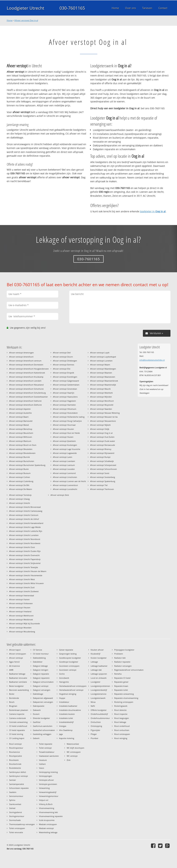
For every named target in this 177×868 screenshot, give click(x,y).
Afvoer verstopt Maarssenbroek (104, 381)
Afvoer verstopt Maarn (100, 365)
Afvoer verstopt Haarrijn (64, 393)
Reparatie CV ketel (122, 678)
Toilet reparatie (46, 744)
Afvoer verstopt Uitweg (19, 499)
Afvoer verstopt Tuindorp (20, 495)
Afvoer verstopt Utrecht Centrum (24, 515)
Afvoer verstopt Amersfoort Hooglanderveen (29, 369)
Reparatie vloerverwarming (126, 698)
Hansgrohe (64, 682)
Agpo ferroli (14, 662)
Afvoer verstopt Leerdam (64, 461)
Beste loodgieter (16, 686)
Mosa (93, 702)
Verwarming (44, 788)
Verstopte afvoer (46, 780)
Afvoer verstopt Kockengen (65, 445)
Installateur (64, 702)
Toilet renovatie (16, 832)
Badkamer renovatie (18, 678)
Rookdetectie (15, 768)
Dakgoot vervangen (42, 690)
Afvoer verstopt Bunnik (19, 457)
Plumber (94, 738)
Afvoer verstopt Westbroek (21, 620)
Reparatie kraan (121, 686)
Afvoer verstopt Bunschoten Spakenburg (27, 465)
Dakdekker (38, 662)
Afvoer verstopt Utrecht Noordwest (25, 543)
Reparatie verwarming (124, 694)
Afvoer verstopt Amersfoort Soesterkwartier (28, 397)
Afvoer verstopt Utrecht (20, 503)
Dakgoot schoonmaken (43, 682)
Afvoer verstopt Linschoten (65, 477)
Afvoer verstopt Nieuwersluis (103, 421)
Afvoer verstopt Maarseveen (103, 377)
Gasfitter (37, 722)
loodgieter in (153, 211)
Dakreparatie (39, 706)
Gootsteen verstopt (68, 670)
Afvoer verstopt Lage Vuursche (67, 449)
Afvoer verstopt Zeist (60, 495)
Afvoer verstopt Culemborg (21, 481)
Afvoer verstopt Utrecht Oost (22, 547)
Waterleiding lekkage (48, 832)
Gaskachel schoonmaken (44, 730)
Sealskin (13, 792)
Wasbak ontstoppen (48, 824)
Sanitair (12, 780)
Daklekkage (38, 694)
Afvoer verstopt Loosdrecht (65, 489)
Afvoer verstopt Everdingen (65, 377)
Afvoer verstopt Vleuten (20, 607)
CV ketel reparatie (17, 730)
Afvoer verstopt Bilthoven (21, 437)
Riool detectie (120, 710)
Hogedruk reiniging (68, 694)
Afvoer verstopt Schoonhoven (103, 469)
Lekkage (94, 662)
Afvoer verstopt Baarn (19, 417)
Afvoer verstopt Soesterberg (103, 477)
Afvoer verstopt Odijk (100, 429)
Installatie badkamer (68, 706)
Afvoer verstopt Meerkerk (101, 393)
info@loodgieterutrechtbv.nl (152, 360)
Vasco (42, 768)
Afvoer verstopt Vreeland (20, 611)
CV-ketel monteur (41, 654)
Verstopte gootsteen (48, 784)
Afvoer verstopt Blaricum (20, 441)
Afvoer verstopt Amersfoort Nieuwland (26, 385)
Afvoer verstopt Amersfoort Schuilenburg (27, 393)
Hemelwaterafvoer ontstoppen (73, 686)
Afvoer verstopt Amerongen (21, 353)
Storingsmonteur (17, 816)
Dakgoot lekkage (40, 666)
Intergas (63, 726)
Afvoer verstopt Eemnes (64, 365)
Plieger (94, 734)
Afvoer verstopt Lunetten (101, 361)
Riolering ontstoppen (124, 702)
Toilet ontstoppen (17, 828)
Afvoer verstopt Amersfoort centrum (25, 361)
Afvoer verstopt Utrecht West (22, 579)
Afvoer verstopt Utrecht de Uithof (24, 519)
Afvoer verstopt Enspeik (64, 373)
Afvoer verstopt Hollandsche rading (69, 417)
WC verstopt (72, 756)
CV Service (37, 650)
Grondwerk (64, 678)
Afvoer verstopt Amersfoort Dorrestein (26, 365)
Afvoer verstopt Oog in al (26, 20)
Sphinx (12, 800)
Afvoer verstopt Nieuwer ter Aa (104, 417)
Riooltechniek (15, 764)
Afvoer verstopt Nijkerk (100, 425)
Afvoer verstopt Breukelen (21, 449)
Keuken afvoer (97, 650)
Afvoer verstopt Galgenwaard (66, 381)
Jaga (61, 734)
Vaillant (42, 764)
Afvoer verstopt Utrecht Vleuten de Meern (28, 571)
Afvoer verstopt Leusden (64, 469)
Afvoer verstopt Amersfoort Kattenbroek (27, 373)
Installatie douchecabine (70, 710)
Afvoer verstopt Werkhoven (21, 616)
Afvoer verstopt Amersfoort (21, 357)
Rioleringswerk (121, 706)
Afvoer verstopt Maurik (100, 389)
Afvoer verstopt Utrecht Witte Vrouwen (26, 583)
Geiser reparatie (66, 650)
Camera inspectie (17, 714)
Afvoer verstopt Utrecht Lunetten (24, 535)
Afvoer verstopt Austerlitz (20, 413)
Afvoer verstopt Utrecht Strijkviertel (25, 563)
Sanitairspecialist (17, 784)
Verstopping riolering (48, 772)
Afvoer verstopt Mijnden (101, 397)
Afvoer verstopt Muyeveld (102, 405)
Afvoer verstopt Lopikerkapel (103, 357)
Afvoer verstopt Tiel (99, 485)
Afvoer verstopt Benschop (21, 429)
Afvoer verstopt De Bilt (19, 485)
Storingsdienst (16, 812)
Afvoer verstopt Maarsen (101, 373)
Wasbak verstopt (46, 828)
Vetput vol (44, 800)
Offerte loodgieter (99, 710)
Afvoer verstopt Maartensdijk (103, 385)
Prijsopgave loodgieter (124, 650)
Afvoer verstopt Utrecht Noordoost (25, 539)
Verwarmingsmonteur (49, 796)
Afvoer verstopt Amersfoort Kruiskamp (26, 377)
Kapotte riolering (67, 738)
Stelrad (12, 808)
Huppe (62, 698)
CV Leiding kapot (17, 738)
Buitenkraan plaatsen (19, 710)
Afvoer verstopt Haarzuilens (65, 397)
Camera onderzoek (17, 718)
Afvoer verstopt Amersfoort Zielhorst (25, 405)
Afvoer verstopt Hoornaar (64, 425)
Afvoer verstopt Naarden (101, 409)
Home (10, 20)
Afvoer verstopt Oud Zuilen (102, 437)
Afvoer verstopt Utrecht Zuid (22, 587)
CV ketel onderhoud (18, 726)
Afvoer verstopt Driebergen (65, 361)
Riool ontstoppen (122, 734)
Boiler (12, 694)
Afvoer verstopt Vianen (19, 599)
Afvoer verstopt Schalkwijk (102, 461)
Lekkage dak (96, 670)
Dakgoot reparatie (41, 674)
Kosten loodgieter (99, 658)
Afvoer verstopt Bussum (20, 473)
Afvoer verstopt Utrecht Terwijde (24, 567)
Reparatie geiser (121, 682)
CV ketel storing (16, 734)
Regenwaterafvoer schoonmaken (129, 670)
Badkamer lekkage (17, 674)
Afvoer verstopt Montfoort (102, 401)
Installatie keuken (67, 714)
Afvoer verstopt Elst (62, 369)
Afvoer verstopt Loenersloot (65, 485)
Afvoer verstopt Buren (19, 469)
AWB (11, 670)
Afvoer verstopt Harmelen (64, 405)
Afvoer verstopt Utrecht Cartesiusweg (26, 511)
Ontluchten (96, 722)
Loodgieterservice (98, 694)
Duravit (36, 714)
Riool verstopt (15, 744)
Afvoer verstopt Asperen (20, 409)
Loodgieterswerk (98, 698)
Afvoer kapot (15, 650)
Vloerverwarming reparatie (51, 816)
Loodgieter (95, 682)
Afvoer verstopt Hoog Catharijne (67, 421)
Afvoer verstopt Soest (100, 473)
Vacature (43, 760)
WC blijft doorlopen (75, 748)
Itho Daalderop (66, 730)
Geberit (36, 738)
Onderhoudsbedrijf (99, 714)
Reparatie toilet (121, 690)
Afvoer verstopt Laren (63, 457)
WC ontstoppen (74, 752)
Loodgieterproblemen (100, 686)
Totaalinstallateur (47, 752)
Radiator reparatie (122, 662)
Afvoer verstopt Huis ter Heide (66, 433)
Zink (69, 760)
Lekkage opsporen (99, 674)
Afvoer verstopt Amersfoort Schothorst (26, 389)
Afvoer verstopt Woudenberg (22, 632)
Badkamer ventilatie (18, 682)
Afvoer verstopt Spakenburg (103, 481)
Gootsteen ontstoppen (69, 666)
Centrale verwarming (18, 722)
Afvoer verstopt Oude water (103, 441)
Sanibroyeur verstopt (19, 776)
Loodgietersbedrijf (99, 690)
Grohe (62, 674)
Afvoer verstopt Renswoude (103, 445)
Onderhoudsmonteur (100, 718)
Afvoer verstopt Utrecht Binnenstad (25, 507)
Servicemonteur (16, 796)
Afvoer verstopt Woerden (20, 628)
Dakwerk (37, 710)
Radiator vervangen (123, 666)
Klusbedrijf (95, 654)
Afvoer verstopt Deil (62, 353)
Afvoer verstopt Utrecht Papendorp (25, 559)
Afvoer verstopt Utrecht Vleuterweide (26, 575)
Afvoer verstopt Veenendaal (22, 595)
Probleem (119, 654)
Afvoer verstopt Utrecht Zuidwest (24, 591)
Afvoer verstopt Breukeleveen (22, 453)
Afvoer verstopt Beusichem (21, 433)
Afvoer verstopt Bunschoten (22, 461)
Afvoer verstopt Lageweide (65, 453)
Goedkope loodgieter (69, 662)
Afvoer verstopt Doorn (63, 357)
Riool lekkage (120, 722)
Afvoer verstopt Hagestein (64, 401)
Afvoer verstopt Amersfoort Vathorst (25, 401)
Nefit (93, 706)
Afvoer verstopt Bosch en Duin (23, 445)
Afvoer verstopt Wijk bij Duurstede (24, 623)
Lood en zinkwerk (99, 678)
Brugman (13, 706)
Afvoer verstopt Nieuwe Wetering (105, 413)
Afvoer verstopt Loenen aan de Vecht (69, 481)
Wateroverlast (73, 744)
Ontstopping (96, 726)
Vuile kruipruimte (47, 820)
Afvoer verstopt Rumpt (100, 457)
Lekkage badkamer (99, 666)
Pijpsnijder (95, 730)
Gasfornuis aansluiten (43, 726)
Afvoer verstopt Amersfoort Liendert (25, 381)
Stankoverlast (15, 804)
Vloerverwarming (47, 808)
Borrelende (14, 698)
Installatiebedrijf (66, 722)
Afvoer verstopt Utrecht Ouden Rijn (25, 551)
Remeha (118, 674)
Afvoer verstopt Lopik (100, 353)
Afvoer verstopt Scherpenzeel (103, 465)
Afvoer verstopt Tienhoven (102, 489)
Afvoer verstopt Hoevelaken (65, 413)
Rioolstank (14, 760)
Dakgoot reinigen (41, 670)
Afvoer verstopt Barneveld (21, 421)
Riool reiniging (121, 738)
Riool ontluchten (122, 730)
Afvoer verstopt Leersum (64, 465)
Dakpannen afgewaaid (43, 698)
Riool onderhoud (122, 726)
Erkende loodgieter (41, 718)
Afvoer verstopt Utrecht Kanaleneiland (26, 523)
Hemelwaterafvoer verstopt (71, 690)
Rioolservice (14, 752)
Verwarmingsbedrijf (48, 792)
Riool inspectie (121, 714)
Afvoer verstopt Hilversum (65, 409)
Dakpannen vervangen (43, 702)
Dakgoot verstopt (41, 686)
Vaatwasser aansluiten (49, 756)
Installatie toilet (66, 718)
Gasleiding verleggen (42, 734)
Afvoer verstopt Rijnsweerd (102, 453)
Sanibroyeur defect (18, 772)
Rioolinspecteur (16, 748)
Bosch (12, 702)
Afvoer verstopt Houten (63, 429)
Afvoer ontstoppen (18, 654)
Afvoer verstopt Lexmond (64, 473)
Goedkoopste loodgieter (70, 658)
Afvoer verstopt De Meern (21, 489)
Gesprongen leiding (68, 654)
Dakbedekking (39, 658)
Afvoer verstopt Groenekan (65, 389)
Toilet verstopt (45, 748)
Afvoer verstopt (16, 658)
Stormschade (15, 820)
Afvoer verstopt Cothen (20, 477)
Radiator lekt (120, 658)
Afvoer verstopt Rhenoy (101, 449)
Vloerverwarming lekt (48, 812)
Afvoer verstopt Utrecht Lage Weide (25, 527)
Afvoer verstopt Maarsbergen (103, 369)
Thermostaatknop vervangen (22, 824)
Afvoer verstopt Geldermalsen (66, 385)
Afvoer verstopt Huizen (63, 437)
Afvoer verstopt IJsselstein (64, 441)
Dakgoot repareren (41, 678)
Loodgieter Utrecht (26, 8)
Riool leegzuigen (122, 718)
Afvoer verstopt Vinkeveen (21, 603)
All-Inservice (14, 666)
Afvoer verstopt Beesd (19, 425)
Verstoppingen (45, 776)
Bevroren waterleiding (19, 690)
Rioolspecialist (16, 756)
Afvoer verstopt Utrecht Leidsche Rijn (26, 531)
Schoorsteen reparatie (19, 788)
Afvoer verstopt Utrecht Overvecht (24, 555)
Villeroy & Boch (46, 804)
